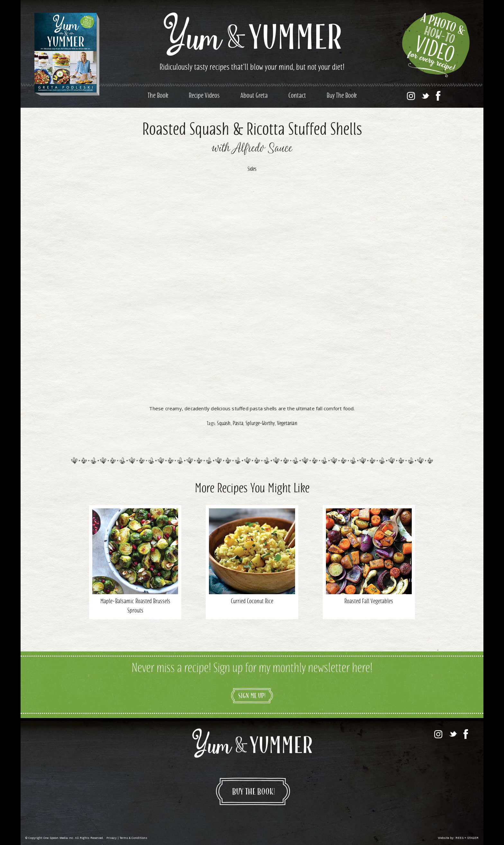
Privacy (112, 838)
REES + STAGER (467, 838)
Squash (224, 424)
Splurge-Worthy (260, 424)
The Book (158, 96)
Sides (252, 169)
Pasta (238, 424)
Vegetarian (287, 424)
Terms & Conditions (133, 838)
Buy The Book (342, 96)
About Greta (254, 96)
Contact (297, 96)
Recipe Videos (204, 96)
